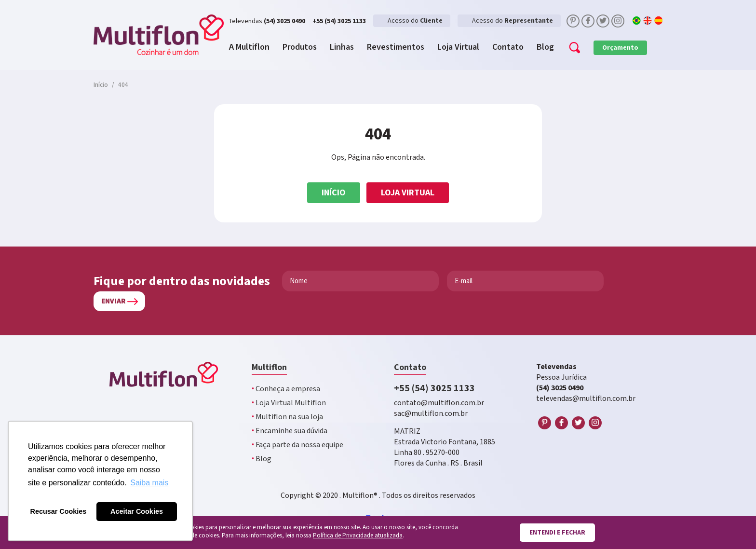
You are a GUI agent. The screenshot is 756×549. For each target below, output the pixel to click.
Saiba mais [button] (149, 483)
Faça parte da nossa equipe (297, 445)
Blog (262, 459)
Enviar (113, 301)
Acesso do (415, 21)
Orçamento (620, 48)
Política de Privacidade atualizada (358, 536)
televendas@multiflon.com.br (586, 399)
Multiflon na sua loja (287, 417)
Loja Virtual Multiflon (289, 403)
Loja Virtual (408, 193)
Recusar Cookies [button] (59, 511)
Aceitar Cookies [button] (137, 511)
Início (334, 193)
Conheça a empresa (286, 389)
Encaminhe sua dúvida (290, 431)
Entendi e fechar (557, 533)
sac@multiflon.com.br (431, 414)
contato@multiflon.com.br (439, 403)
